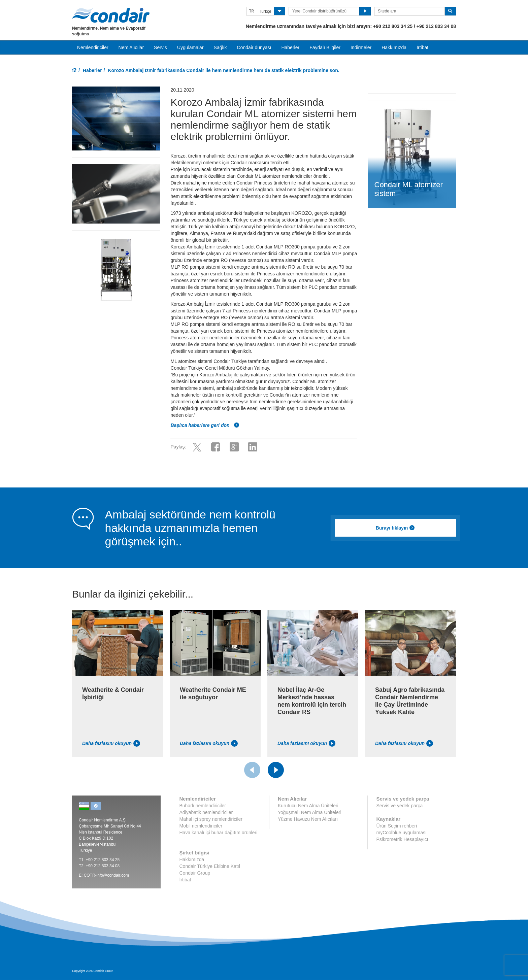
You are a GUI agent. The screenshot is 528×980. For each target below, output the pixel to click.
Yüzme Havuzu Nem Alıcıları (308, 819)
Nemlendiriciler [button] (93, 47)
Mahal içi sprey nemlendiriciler (211, 819)
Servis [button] (160, 47)
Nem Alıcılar (131, 47)
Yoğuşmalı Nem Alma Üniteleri (310, 812)
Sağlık (220, 47)
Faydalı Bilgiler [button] (325, 47)
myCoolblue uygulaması (401, 833)
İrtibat (422, 47)
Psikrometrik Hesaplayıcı (402, 839)
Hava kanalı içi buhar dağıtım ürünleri (219, 833)
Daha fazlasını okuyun (111, 743)
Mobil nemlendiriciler (201, 826)
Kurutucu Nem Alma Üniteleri (308, 806)
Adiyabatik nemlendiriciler (206, 812)
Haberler (290, 47)
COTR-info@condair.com (106, 875)
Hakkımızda (394, 47)
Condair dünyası (254, 47)
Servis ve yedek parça (399, 806)
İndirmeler (361, 47)
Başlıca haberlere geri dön (205, 425)
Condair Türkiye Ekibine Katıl (210, 866)
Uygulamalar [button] (190, 47)
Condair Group (195, 873)
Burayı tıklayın (395, 528)
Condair (111, 15)
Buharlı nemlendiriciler (203, 806)
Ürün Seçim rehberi (397, 826)
